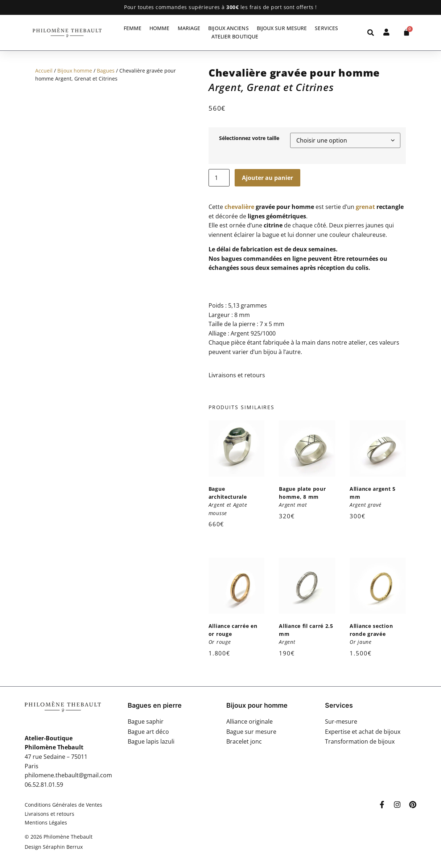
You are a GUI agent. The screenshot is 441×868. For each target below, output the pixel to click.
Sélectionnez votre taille (249, 138)
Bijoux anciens (228, 28)
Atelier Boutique (235, 36)
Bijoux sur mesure (282, 28)
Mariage (189, 28)
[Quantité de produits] (219, 178)
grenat (365, 207)
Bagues (106, 71)
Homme (160, 28)
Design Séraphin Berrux (54, 847)
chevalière (239, 207)
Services (326, 28)
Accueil (44, 71)
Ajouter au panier (267, 178)
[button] (371, 32)
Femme (133, 28)
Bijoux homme (75, 71)
